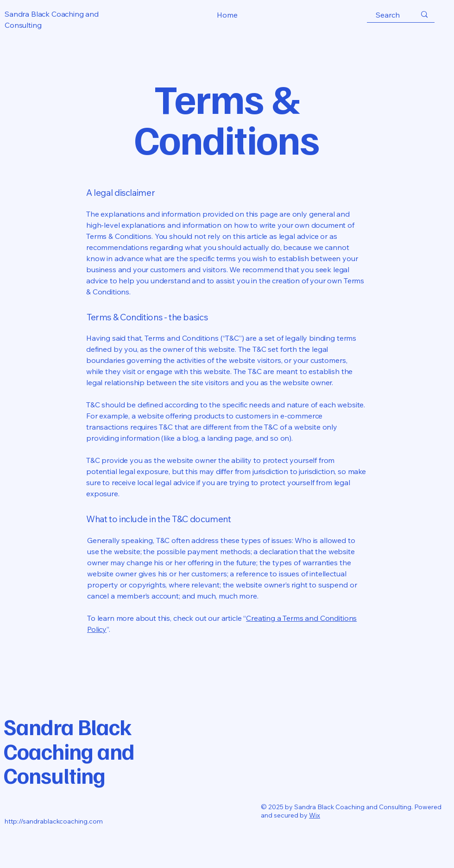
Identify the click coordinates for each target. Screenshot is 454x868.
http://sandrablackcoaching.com (54, 821)
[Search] (388, 15)
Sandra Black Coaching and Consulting (69, 751)
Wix (315, 815)
